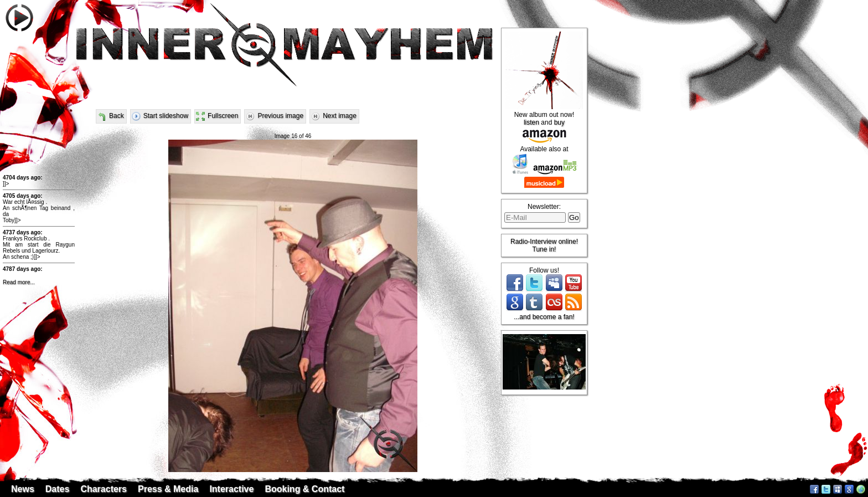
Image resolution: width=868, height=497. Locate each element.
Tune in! (544, 249)
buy (559, 122)
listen (531, 122)
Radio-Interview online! (544, 242)
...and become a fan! (544, 317)
